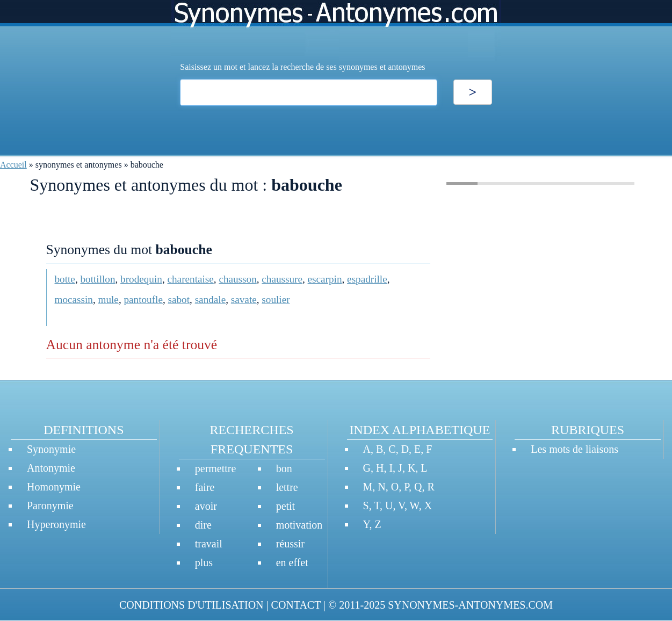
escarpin (325, 279)
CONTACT (296, 605)
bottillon (97, 279)
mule (109, 299)
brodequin (141, 279)
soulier (276, 299)
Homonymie (54, 487)
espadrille (367, 279)
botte (65, 279)
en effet (292, 562)
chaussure (282, 279)
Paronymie (50, 506)
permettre (216, 468)
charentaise (191, 279)
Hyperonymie (56, 524)
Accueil (13, 165)
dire (203, 525)
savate (244, 299)
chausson (237, 279)
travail (209, 544)
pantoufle (143, 299)
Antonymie (51, 468)
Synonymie (51, 449)
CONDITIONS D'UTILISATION (192, 605)
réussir (290, 544)
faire (205, 487)
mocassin (74, 299)
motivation (299, 525)
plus (204, 562)
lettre (287, 487)
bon (284, 468)
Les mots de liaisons (575, 449)
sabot (179, 299)
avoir (206, 506)
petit (286, 506)
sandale (211, 299)
